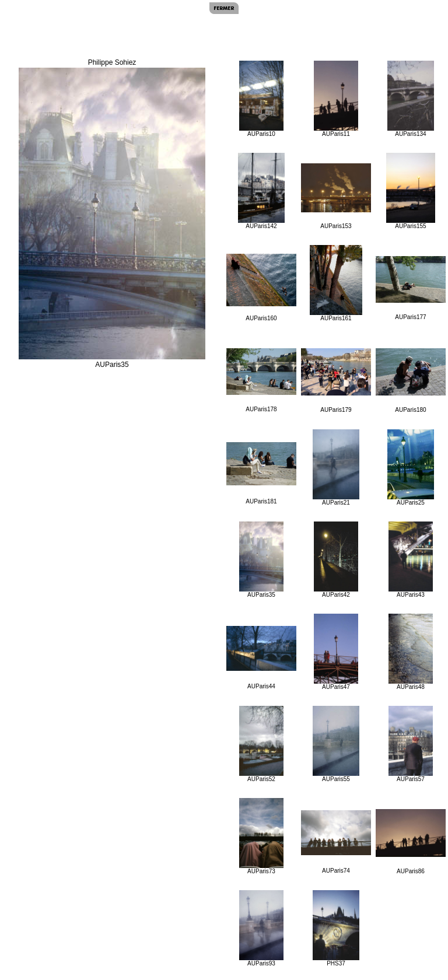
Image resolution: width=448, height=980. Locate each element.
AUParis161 (336, 283)
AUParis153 (336, 196)
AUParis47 (336, 652)
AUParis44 (261, 658)
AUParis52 (262, 744)
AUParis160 (261, 288)
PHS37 (336, 928)
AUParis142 (261, 191)
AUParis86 (411, 842)
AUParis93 (262, 928)
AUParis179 (336, 381)
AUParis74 (336, 842)
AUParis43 (411, 560)
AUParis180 (411, 381)
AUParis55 (336, 744)
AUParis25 (411, 468)
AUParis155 (411, 191)
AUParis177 (411, 288)
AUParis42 (336, 560)
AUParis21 (336, 468)
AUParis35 (262, 560)
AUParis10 (262, 99)
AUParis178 (261, 380)
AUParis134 (410, 99)
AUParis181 (261, 473)
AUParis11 (336, 99)
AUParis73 (262, 836)
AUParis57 (411, 744)
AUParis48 (411, 652)
